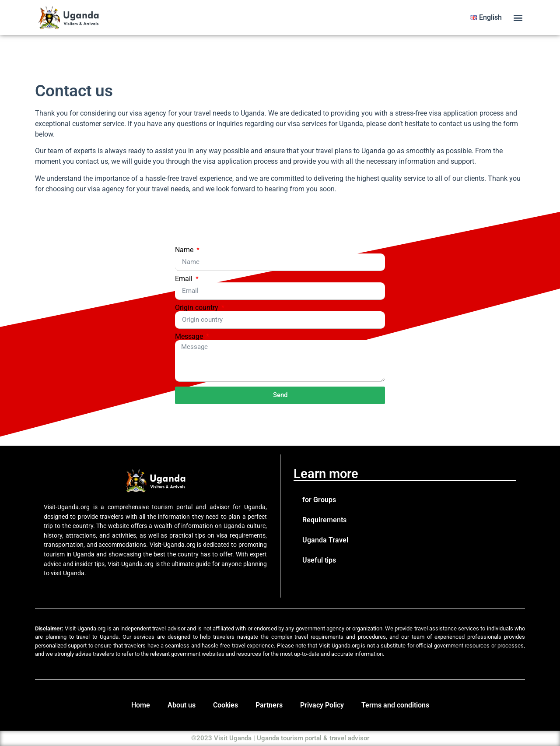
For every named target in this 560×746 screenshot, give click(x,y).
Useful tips (319, 560)
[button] (518, 18)
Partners (269, 705)
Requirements (324, 520)
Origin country (198, 308)
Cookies (226, 705)
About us (182, 705)
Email (185, 279)
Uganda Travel (325, 540)
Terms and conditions (395, 705)
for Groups (319, 500)
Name (185, 250)
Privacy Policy (322, 705)
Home (141, 705)
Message (190, 337)
